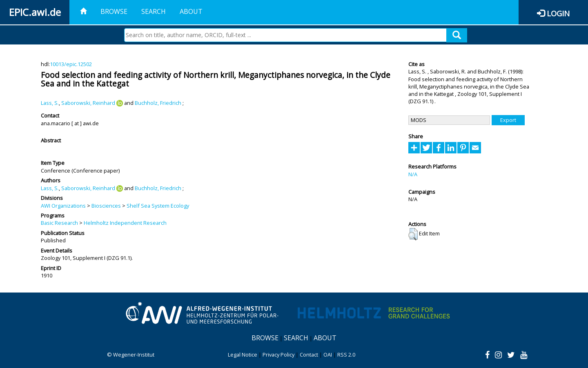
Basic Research (59, 223)
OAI (328, 355)
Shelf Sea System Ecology (158, 206)
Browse (114, 11)
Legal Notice (243, 355)
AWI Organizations (63, 206)
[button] (413, 234)
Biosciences (106, 206)
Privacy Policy (278, 355)
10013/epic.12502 (71, 64)
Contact (309, 355)
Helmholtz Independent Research (125, 223)
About (191, 11)
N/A (413, 174)
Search (154, 11)
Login (558, 13)
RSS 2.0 (346, 355)
